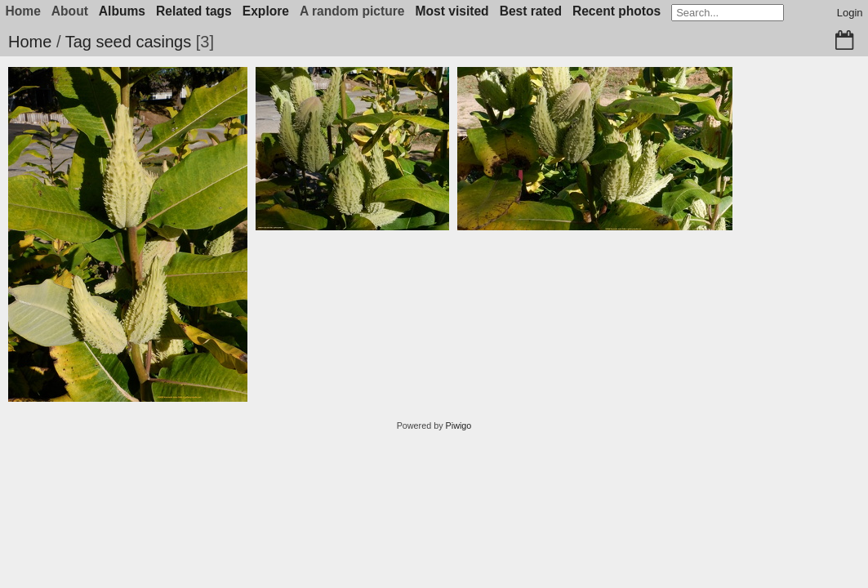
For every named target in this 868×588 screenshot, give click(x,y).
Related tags (194, 11)
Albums (122, 11)
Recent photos (617, 11)
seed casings (143, 42)
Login (850, 13)
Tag (78, 42)
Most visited (452, 11)
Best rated (531, 11)
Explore (266, 11)
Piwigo (459, 425)
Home (30, 42)
